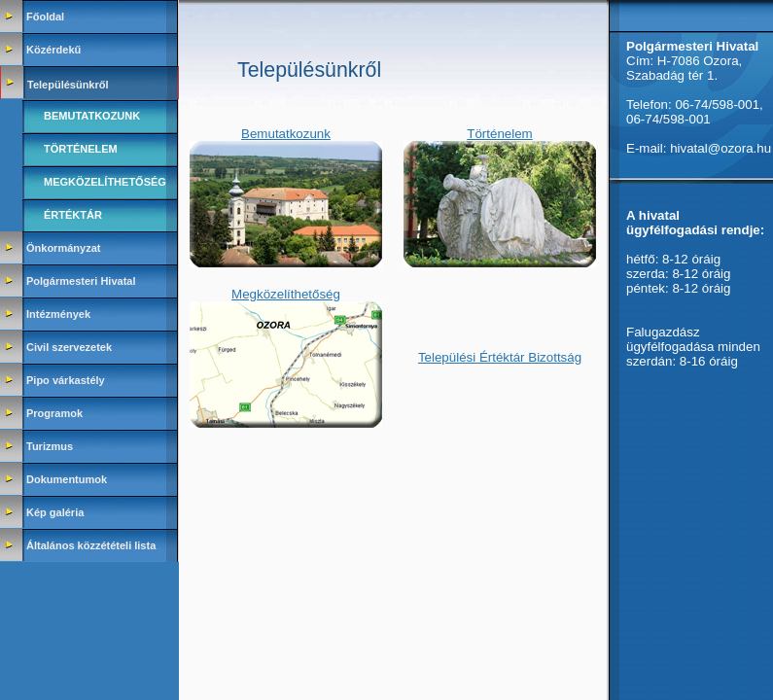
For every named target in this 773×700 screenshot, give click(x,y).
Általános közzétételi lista (91, 545)
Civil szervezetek (69, 347)
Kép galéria (55, 512)
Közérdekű (53, 50)
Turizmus (50, 446)
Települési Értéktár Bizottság (500, 357)
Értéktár (73, 215)
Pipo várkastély (66, 380)
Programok (54, 413)
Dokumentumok (67, 479)
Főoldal (45, 17)
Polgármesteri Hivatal (81, 281)
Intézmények (58, 314)
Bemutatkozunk (92, 116)
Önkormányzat (63, 248)
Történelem (81, 149)
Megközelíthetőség (105, 182)
